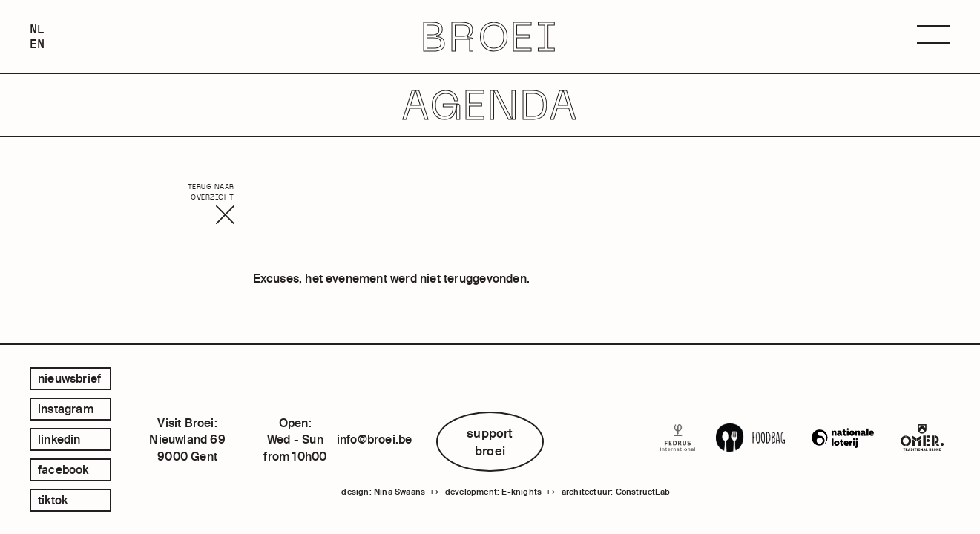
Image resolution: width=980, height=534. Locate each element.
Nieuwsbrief (69, 378)
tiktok (53, 500)
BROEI (490, 37)
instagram (66, 409)
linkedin (59, 439)
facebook (63, 469)
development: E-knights (493, 492)
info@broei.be (375, 439)
